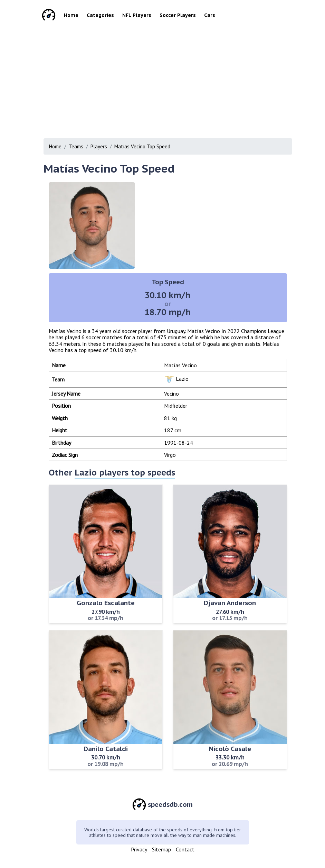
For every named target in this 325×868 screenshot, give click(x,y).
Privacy (139, 849)
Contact (185, 849)
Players (99, 146)
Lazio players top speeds (125, 473)
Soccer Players (178, 15)
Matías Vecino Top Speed (142, 146)
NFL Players (137, 15)
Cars (210, 15)
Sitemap (161, 849)
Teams (76, 146)
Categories (100, 15)
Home (71, 15)
